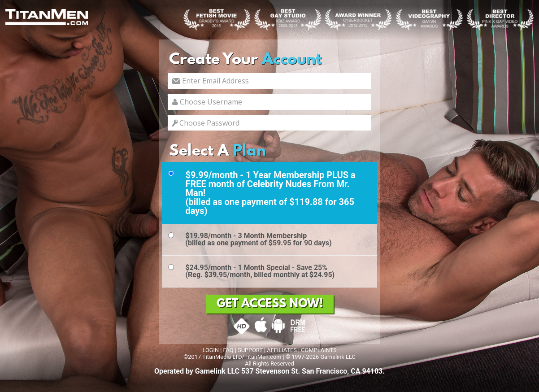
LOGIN (211, 350)
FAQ (228, 350)
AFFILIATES (282, 350)
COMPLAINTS (319, 350)
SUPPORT (250, 350)
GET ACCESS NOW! (270, 304)
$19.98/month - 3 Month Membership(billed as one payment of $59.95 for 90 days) (258, 239)
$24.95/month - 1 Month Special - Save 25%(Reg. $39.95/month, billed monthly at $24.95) (260, 271)
